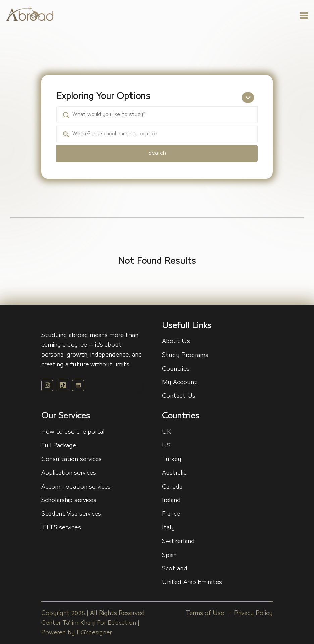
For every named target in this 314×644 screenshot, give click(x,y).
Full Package (59, 446)
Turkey (172, 459)
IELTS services (61, 528)
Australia (174, 473)
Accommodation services (76, 487)
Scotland (175, 569)
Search (157, 153)
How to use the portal (73, 432)
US (166, 446)
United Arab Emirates (192, 582)
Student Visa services (71, 514)
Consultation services (71, 459)
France (171, 514)
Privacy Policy (253, 613)
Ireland (171, 500)
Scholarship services (69, 500)
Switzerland (178, 541)
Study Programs (185, 355)
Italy (169, 528)
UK (166, 432)
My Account (179, 382)
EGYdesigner (94, 633)
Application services (69, 473)
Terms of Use (205, 613)
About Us (176, 341)
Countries (176, 369)
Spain (169, 555)
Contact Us (179, 396)
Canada (172, 487)
